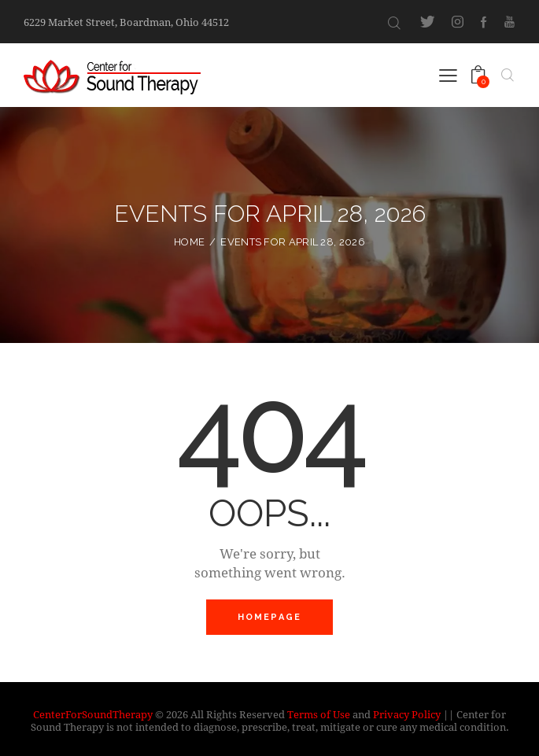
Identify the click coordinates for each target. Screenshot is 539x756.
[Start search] (394, 23)
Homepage (270, 617)
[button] (448, 74)
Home (189, 242)
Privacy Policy (407, 714)
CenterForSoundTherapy (93, 714)
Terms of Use (319, 714)
